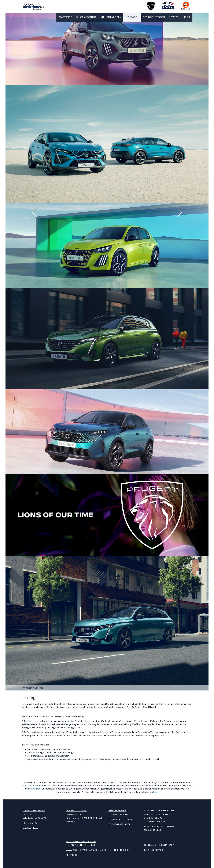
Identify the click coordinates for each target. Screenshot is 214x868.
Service (174, 17)
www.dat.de (36, 789)
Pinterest (72, 855)
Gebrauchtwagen (154, 17)
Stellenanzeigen (111, 17)
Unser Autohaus (86, 17)
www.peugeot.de (118, 814)
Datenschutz (74, 814)
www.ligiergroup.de (120, 819)
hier (155, 792)
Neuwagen (132, 17)
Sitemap (70, 821)
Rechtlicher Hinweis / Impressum (84, 818)
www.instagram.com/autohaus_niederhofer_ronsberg (98, 850)
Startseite (65, 17)
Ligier (187, 17)
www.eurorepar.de (119, 824)
